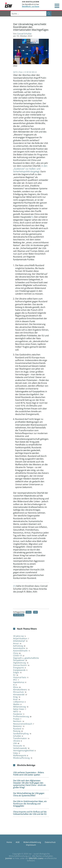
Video (16, 753)
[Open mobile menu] (57, 6)
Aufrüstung (18, 646)
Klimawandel (19, 694)
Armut (16, 643)
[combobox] (28, 14)
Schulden (17, 736)
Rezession (17, 726)
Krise (15, 699)
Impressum (31, 845)
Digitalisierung (19, 663)
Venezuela (18, 746)
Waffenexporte (20, 755)
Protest (16, 719)
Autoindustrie (19, 648)
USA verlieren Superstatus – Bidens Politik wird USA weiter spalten (29, 774)
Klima (16, 687)
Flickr (21, 72)
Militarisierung (19, 707)
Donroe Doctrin (20, 665)
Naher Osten (19, 709)
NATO (15, 72)
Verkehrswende (20, 748)
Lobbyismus (18, 702)
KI (14, 685)
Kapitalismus (19, 682)
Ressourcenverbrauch (23, 724)
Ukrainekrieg (19, 615)
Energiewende (19, 670)
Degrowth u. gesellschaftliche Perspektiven (26, 659)
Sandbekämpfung (21, 733)
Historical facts (20, 677)
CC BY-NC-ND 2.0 (31, 72)
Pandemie (18, 714)
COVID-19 (17, 656)
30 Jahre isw (18, 636)
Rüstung (17, 731)
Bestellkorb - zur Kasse (31, 6)
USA (35, 612)
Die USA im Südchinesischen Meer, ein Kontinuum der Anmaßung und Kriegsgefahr (30, 804)
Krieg (15, 697)
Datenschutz (50, 842)
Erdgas (16, 672)
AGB (18, 842)
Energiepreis (19, 668)
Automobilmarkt (20, 651)
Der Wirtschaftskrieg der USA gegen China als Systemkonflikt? (29, 794)
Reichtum (17, 721)
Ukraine (17, 741)
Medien (16, 704)
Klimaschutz (18, 692)
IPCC (15, 680)
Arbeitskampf (19, 641)
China (29, 612)
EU (14, 675)
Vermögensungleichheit (23, 750)
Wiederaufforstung (21, 758)
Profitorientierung (21, 716)
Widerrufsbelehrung (32, 842)
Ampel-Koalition (20, 638)
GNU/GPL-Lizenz (36, 858)
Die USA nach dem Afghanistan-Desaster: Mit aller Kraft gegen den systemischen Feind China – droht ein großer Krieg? (30, 784)
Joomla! (9, 858)
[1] (32, 217)
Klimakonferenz (20, 690)
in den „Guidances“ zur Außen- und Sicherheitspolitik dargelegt (30, 169)
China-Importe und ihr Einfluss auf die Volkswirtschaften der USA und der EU (30, 813)
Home (9, 842)
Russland (17, 729)
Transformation (20, 738)
